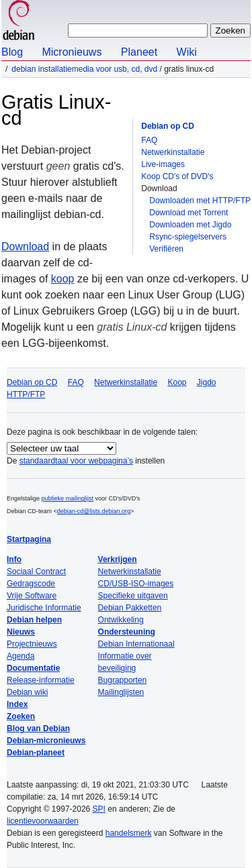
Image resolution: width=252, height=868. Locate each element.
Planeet (139, 52)
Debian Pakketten (130, 608)
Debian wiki (27, 692)
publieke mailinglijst (68, 498)
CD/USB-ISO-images (136, 584)
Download (25, 247)
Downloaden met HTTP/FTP (200, 201)
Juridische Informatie (44, 608)
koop (63, 279)
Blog (12, 52)
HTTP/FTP (26, 394)
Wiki (187, 52)
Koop (177, 382)
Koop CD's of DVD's (177, 176)
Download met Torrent (188, 213)
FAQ (149, 140)
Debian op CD (168, 126)
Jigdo (207, 382)
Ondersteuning (127, 632)
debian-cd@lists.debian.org (94, 511)
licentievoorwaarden (43, 821)
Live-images (163, 164)
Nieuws (21, 632)
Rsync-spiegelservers (188, 237)
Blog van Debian (38, 728)
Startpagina (29, 539)
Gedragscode (31, 584)
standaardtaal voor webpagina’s (76, 461)
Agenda (20, 656)
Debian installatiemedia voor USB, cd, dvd (84, 69)
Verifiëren (166, 249)
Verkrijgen (118, 559)
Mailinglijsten (121, 692)
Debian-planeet (36, 753)
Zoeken (21, 716)
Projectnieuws (32, 644)
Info (14, 559)
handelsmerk (129, 833)
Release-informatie (41, 680)
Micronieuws (72, 52)
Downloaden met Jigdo (190, 225)
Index (17, 704)
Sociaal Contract (36, 572)
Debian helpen (34, 620)
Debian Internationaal (136, 644)
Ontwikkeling (121, 620)
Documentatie (33, 668)
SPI (99, 809)
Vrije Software (32, 596)
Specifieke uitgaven (133, 596)
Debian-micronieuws (46, 741)
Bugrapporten (123, 680)
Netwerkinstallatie (173, 152)
